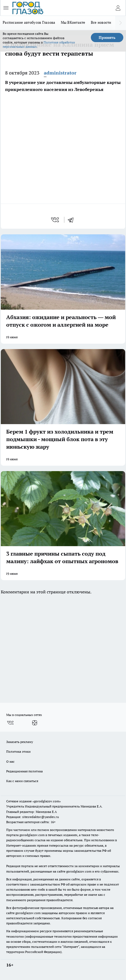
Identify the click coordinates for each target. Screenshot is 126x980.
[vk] (56, 220)
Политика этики (18, 751)
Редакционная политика (24, 771)
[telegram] (72, 220)
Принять (107, 38)
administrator (60, 73)
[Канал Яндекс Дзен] (35, 723)
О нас (10, 761)
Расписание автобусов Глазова (29, 22)
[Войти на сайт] (118, 8)
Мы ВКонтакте (73, 22)
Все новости (101, 22)
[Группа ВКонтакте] (10, 723)
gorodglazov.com (32, 835)
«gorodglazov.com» (47, 801)
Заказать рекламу (20, 742)
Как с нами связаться (22, 781)
